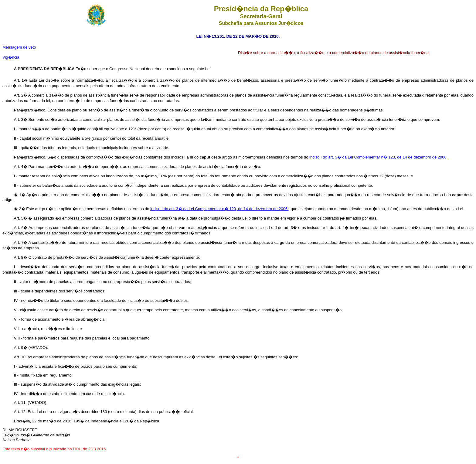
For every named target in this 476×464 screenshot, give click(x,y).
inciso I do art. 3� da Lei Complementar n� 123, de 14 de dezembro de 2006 (378, 157)
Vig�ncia (11, 57)
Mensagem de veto (19, 47)
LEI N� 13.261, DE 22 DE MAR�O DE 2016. (238, 36)
